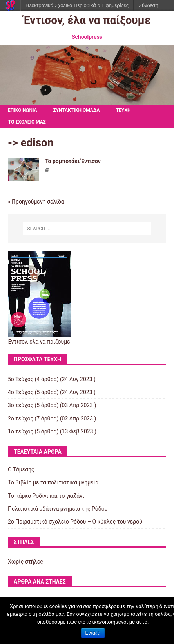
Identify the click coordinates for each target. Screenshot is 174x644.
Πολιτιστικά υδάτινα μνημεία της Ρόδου (58, 509)
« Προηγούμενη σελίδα (36, 202)
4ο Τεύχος (21, 392)
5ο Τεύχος (21, 379)
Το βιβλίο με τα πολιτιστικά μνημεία (53, 482)
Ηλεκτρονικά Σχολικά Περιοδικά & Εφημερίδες (77, 5)
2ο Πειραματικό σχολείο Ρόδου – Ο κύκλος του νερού (75, 522)
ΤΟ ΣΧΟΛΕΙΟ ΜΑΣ (27, 122)
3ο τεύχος (21, 405)
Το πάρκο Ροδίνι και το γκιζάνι (46, 496)
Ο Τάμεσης (21, 469)
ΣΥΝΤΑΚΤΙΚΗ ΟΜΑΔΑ (77, 110)
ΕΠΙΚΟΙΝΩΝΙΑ (23, 110)
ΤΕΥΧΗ (123, 110)
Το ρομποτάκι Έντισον (73, 161)
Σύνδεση (149, 5)
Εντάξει (93, 633)
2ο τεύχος (21, 418)
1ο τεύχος (21, 431)
